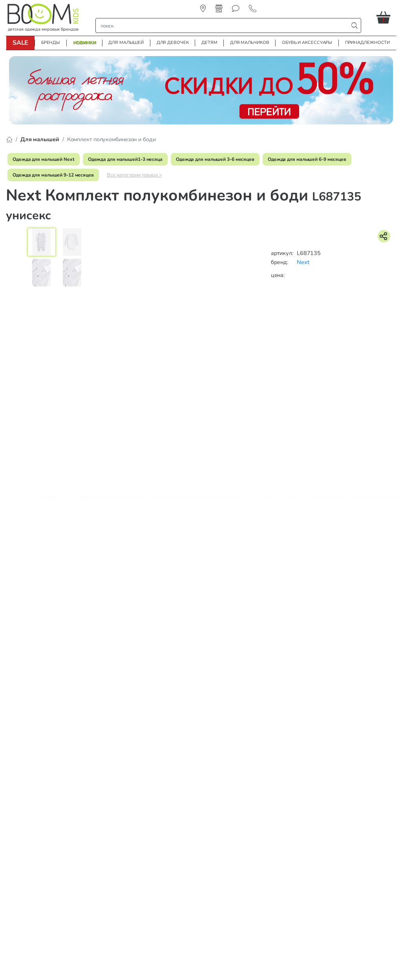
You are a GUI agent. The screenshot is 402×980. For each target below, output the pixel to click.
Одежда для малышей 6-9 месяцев (307, 159)
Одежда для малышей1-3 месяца (125, 159)
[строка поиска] (224, 26)
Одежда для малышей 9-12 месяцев (53, 175)
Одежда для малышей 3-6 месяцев (215, 159)
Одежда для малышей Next (44, 159)
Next (303, 262)
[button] (386, 17)
